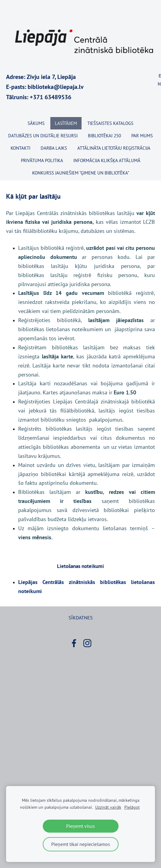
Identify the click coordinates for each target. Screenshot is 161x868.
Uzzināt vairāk (108, 807)
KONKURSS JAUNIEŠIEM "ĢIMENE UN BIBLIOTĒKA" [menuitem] (81, 173)
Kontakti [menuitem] (20, 148)
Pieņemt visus (80, 826)
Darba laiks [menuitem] (54, 148)
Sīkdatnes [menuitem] (81, 618)
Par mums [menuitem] (142, 136)
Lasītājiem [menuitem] (66, 123)
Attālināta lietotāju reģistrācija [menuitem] (114, 148)
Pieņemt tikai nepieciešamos (81, 844)
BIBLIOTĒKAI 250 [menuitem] (104, 136)
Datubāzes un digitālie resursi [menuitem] (43, 136)
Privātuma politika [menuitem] (42, 160)
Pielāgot (132, 807)
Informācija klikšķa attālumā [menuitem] (107, 160)
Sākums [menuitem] (36, 123)
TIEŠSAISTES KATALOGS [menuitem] (110, 123)
